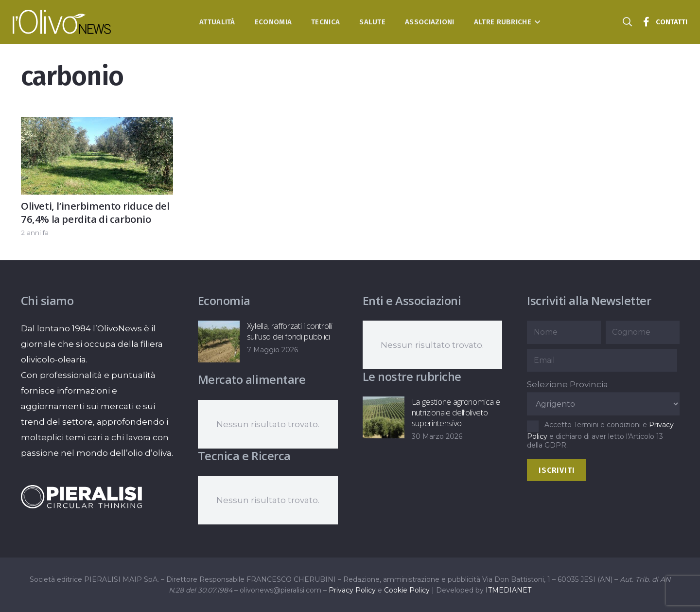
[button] (536, 22)
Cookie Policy (407, 590)
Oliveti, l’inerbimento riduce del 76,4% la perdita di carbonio (95, 212)
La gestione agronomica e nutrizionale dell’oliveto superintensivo (455, 412)
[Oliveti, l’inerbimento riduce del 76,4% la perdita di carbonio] (97, 125)
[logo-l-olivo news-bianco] (62, 22)
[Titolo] (646, 22)
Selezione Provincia (568, 384)
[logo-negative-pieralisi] (82, 497)
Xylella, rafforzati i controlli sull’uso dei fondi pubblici (289, 331)
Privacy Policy (352, 590)
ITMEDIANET (508, 590)
